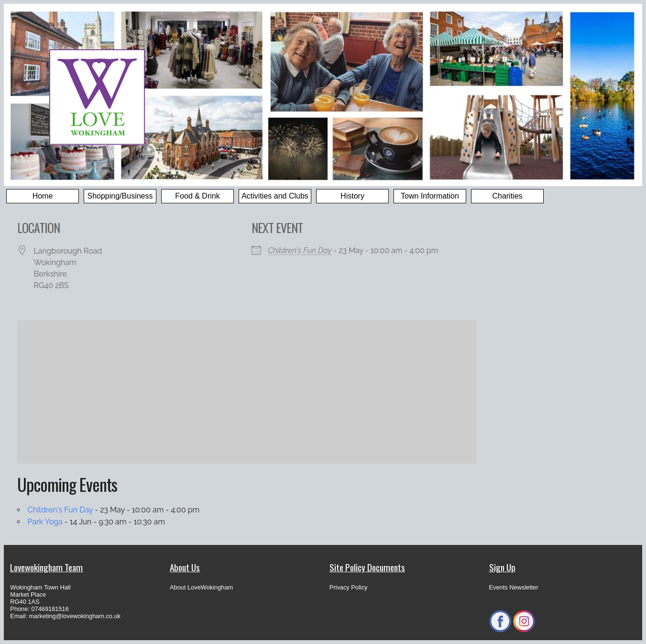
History (352, 196)
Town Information (430, 196)
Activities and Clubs (275, 196)
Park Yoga (45, 522)
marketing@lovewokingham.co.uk (75, 616)
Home (43, 196)
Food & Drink (197, 196)
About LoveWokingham (201, 587)
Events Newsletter (514, 587)
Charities (507, 196)
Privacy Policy (349, 587)
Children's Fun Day (300, 250)
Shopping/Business (120, 196)
